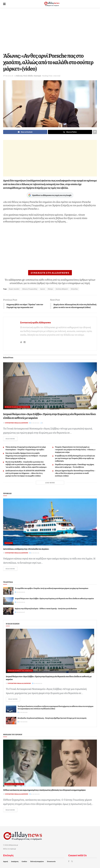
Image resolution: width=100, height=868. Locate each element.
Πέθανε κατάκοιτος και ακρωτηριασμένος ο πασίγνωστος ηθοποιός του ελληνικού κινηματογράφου (44, 790)
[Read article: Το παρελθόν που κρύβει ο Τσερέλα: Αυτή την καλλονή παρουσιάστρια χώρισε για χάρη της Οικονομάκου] (8, 591)
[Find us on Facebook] (69, 861)
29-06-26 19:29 (22, 712)
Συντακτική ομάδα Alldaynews (35, 322)
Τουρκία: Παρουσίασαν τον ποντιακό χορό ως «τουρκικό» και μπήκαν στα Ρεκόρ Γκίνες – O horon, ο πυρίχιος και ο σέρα (75, 449)
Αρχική (6, 861)
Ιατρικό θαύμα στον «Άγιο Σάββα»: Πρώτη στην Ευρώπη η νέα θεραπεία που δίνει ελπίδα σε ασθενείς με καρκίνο (50, 416)
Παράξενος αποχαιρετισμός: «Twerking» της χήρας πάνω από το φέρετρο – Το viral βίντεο (74, 466)
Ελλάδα (30, 76)
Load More (50, 483)
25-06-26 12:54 (34, 553)
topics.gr (13, 849)
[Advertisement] (50, 30)
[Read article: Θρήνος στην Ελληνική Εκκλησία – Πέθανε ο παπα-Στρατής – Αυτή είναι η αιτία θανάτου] (8, 611)
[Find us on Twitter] (72, 861)
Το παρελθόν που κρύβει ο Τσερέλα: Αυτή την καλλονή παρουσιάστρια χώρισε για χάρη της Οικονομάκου (52, 588)
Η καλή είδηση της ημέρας (17, 407)
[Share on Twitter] (70, 132)
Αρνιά (43, 289)
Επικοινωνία (51, 861)
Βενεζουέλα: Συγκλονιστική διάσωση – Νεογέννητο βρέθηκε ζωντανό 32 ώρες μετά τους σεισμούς (52, 718)
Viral (25, 76)
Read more (11, 439)
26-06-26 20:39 (34, 794)
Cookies (24, 861)
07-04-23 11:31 (8, 76)
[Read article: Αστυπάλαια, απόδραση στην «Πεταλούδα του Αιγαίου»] (50, 522)
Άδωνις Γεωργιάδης (30, 289)
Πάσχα (50, 289)
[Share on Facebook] (25, 132)
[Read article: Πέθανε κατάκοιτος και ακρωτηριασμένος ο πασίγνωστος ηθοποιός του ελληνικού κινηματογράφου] (50, 763)
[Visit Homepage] (52, 4)
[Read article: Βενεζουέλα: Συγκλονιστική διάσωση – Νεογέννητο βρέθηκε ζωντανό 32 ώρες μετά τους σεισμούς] (11, 721)
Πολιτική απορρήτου (37, 861)
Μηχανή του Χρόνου (14, 784)
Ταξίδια (9, 543)
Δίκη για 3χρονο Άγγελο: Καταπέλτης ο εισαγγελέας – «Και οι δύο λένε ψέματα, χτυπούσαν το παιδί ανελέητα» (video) (75, 473)
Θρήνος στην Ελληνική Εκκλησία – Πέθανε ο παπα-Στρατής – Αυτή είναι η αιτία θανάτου (46, 609)
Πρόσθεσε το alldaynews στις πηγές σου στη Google (50, 195)
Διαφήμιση (15, 861)
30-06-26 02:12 (34, 423)
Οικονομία (37, 76)
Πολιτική (19, 76)
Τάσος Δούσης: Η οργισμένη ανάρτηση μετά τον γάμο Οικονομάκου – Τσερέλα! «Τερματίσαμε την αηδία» (26, 448)
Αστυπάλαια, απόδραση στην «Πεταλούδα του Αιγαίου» (26, 549)
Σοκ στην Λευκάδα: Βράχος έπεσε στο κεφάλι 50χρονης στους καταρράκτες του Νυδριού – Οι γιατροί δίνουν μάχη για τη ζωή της (26, 456)
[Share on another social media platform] (95, 132)
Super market (14, 289)
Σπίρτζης (74, 289)
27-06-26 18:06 (22, 722)
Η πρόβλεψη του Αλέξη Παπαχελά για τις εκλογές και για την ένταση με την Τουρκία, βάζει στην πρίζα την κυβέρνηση (75, 458)
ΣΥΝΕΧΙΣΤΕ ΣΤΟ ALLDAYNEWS (50, 273)
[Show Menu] (4, 4)
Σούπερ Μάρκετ (62, 289)
